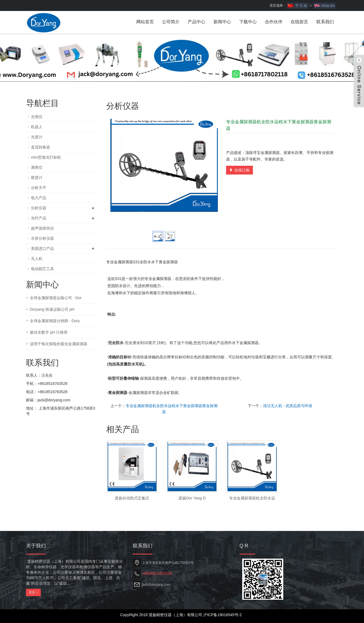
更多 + (33, 592)
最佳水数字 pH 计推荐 (49, 332)
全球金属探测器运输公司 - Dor (56, 298)
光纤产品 (39, 218)
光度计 (37, 137)
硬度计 (37, 178)
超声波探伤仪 (42, 228)
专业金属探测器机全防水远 (252, 498)
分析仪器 (39, 208)
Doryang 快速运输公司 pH (52, 309)
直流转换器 (41, 147)
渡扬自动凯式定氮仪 (132, 498)
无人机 (37, 259)
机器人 (37, 127)
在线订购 (239, 170)
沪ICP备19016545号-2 (223, 615)
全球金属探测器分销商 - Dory (55, 321)
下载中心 (248, 22)
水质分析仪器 (42, 238)
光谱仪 (37, 117)
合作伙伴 (274, 22)
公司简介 (171, 22)
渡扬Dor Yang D (192, 498)
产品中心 (197, 22)
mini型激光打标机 (46, 157)
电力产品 (39, 198)
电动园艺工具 (42, 269)
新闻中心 (222, 22)
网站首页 (145, 22)
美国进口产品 (42, 248)
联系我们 (325, 22)
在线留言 (299, 22)
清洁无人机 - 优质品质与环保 (288, 406)
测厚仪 (37, 167)
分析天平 (39, 188)
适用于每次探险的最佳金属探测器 (59, 344)
